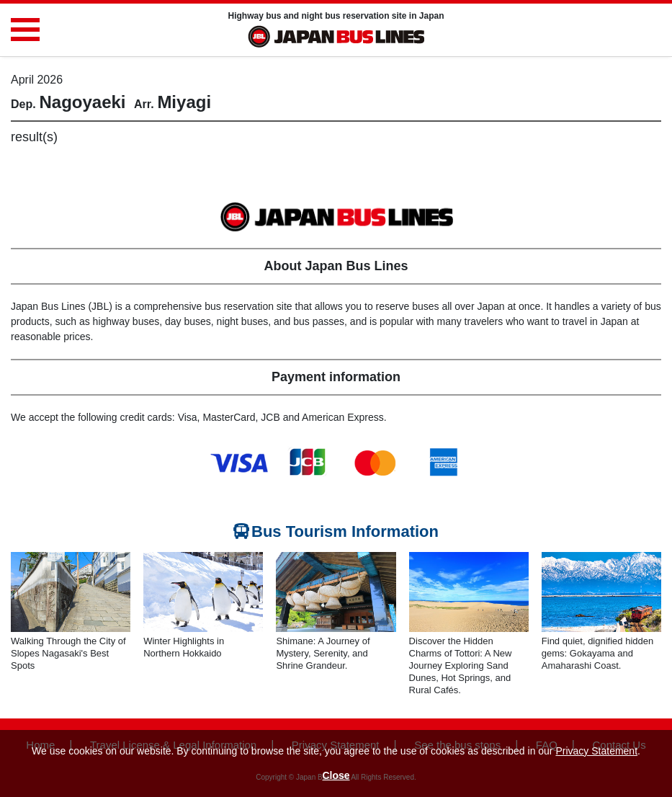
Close (336, 775)
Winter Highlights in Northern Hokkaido (184, 647)
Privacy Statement (596, 751)
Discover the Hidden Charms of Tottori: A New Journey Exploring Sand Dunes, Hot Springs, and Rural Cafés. (461, 665)
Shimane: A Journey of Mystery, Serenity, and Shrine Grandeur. (323, 653)
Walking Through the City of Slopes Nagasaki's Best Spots (68, 653)
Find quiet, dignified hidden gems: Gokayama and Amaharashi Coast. (597, 653)
